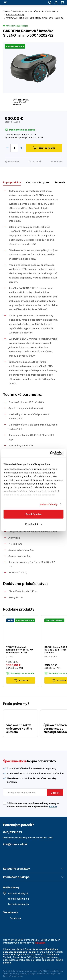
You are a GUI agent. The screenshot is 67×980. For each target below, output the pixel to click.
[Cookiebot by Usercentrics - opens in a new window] (50, 453)
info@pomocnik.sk (15, 844)
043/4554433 (12, 832)
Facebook (12, 918)
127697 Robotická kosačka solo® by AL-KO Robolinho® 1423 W (20, 650)
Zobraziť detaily (49, 504)
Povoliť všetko (33, 514)
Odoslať (55, 793)
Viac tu (53, 807)
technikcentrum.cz (16, 899)
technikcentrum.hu (16, 904)
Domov (6, 11)
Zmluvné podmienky (13, 976)
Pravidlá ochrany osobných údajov (20, 974)
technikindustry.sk (16, 893)
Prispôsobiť (34, 524)
